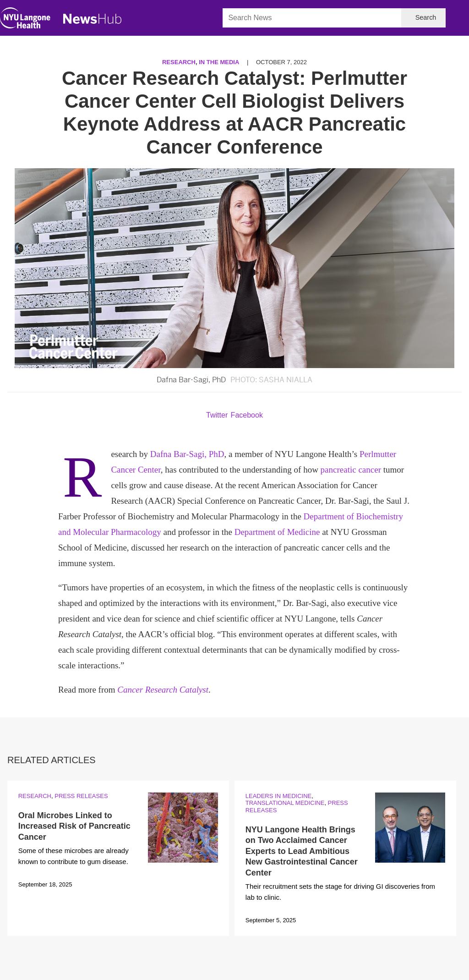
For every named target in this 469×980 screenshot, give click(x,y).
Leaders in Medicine (278, 796)
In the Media (219, 62)
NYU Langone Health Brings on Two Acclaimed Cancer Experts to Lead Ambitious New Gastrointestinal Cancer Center (302, 851)
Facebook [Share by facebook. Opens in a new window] (247, 415)
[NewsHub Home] (93, 19)
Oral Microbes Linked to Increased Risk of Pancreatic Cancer (74, 826)
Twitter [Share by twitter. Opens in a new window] (217, 415)
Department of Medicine (277, 532)
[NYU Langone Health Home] (25, 20)
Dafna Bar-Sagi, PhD (187, 454)
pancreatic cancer (351, 470)
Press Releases (81, 796)
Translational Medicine (285, 803)
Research (179, 62)
